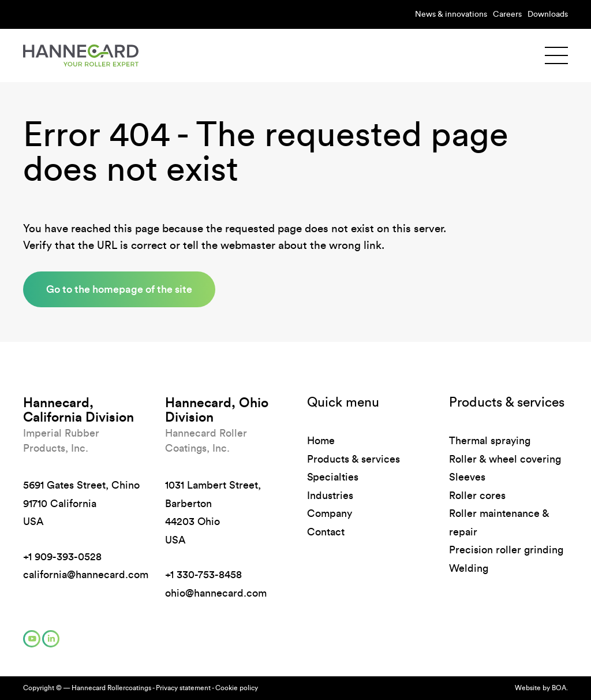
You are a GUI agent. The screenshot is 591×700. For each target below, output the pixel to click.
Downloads (548, 14)
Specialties (333, 477)
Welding (469, 568)
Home (321, 441)
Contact (326, 532)
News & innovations (451, 14)
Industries (330, 496)
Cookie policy (237, 688)
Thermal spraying (490, 441)
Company (330, 513)
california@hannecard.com (86, 575)
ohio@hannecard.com (216, 593)
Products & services (354, 459)
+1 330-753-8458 (203, 575)
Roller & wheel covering (505, 459)
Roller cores (477, 496)
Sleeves (467, 477)
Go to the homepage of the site (119, 289)
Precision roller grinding (506, 550)
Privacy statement (183, 688)
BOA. (560, 688)
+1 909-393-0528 (62, 557)
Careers (507, 14)
